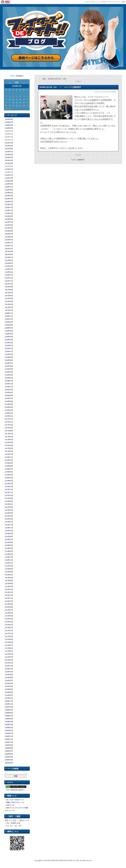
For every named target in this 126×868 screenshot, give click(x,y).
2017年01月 (9, 451)
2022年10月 (9, 249)
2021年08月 (9, 290)
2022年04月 (9, 266)
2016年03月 (9, 481)
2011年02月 (9, 660)
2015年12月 (9, 489)
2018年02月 (9, 413)
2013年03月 (9, 586)
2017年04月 (9, 442)
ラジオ (92, 2)
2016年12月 (9, 454)
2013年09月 (9, 569)
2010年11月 (9, 669)
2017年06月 (9, 437)
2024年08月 (9, 184)
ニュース (98, 2)
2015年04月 (9, 513)
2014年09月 (9, 534)
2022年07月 (9, 257)
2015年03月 (9, 516)
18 (13, 102)
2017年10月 (9, 425)
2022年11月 (9, 246)
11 (13, 99)
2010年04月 (9, 689)
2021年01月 (9, 310)
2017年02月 (9, 448)
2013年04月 (9, 584)
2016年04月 (9, 478)
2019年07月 (9, 363)
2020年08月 (9, 325)
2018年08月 (9, 395)
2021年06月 (9, 296)
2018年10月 (9, 390)
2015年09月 (9, 498)
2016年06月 (9, 472)
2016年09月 (9, 463)
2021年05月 (9, 299)
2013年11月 (9, 563)
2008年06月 (9, 754)
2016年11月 (9, 457)
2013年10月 (9, 566)
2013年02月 (9, 589)
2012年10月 (9, 601)
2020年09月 (9, 322)
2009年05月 (9, 722)
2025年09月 (9, 146)
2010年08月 (9, 678)
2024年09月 (9, 181)
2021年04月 (9, 301)
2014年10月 (9, 531)
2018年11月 (9, 387)
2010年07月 (9, 680)
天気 (104, 2)
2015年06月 (9, 507)
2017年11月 (9, 422)
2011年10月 (9, 636)
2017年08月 (9, 431)
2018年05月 (9, 404)
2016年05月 (9, 475)
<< (76, 81)
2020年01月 (9, 346)
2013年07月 (9, 575)
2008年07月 (9, 751)
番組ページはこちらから (36, 58)
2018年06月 (9, 401)
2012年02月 (9, 625)
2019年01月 (9, 381)
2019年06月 (9, 366)
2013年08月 (9, 572)
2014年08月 (9, 537)
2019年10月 (9, 354)
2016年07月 (9, 469)
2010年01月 (9, 698)
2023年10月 (9, 213)
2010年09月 (9, 675)
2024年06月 (9, 190)
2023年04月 (9, 231)
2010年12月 (9, 666)
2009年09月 (9, 710)
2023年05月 (9, 228)
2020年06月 (9, 331)
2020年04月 (9, 337)
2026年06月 (9, 119)
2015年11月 (9, 492)
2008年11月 (9, 739)
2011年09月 (9, 639)
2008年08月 (9, 748)
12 (17, 99)
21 (24, 102)
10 (10, 99)
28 (24, 105)
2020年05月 (9, 334)
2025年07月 (9, 152)
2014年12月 (9, 525)
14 (24, 99)
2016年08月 (9, 466)
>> (81, 81)
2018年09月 (9, 393)
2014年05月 (9, 545)
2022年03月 (9, 269)
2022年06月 (9, 260)
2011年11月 (9, 633)
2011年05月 (9, 651)
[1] (78, 81)
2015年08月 (9, 501)
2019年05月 (9, 369)
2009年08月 (9, 713)
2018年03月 (9, 410)
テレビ (86, 2)
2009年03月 (9, 727)
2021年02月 (9, 307)
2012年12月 (9, 595)
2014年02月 (9, 554)
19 (17, 102)
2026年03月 (9, 128)
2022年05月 (9, 263)
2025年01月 (9, 169)
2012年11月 (9, 598)
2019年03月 (9, 375)
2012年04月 (9, 619)
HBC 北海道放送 (6, 2)
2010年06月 (9, 683)
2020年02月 (9, 343)
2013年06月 (9, 578)
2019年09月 (9, 357)
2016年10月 (9, 460)
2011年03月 (9, 657)
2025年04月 (9, 160)
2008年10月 (9, 742)
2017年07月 (9, 434)
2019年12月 (9, 348)
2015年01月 (9, 522)
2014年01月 (9, 557)
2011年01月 (9, 663)
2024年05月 (9, 193)
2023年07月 (9, 222)
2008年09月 (9, 745)
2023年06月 (9, 225)
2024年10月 (9, 178)
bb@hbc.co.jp (16, 823)
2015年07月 (9, 504)
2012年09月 (9, 604)
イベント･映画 (120, 2)
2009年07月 (9, 716)
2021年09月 (9, 287)
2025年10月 (9, 143)
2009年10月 (9, 707)
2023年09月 (9, 216)
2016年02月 (9, 484)
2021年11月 (9, 281)
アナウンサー (110, 2)
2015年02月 (9, 519)
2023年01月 (9, 240)
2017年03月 (9, 445)
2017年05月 (9, 440)
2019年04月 (9, 372)
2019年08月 (9, 360)
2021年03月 (9, 304)
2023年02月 (9, 237)
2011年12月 (9, 631)
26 (17, 105)
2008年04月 (9, 760)
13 (20, 99)
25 (13, 105)
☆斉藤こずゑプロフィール (15, 802)
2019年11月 (9, 351)
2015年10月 (9, 495)
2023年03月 (9, 234)
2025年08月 (9, 149)
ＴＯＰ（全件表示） (17, 76)
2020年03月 (9, 340)
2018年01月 (9, 416)
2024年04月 (9, 196)
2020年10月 (9, 319)
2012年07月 (9, 610)
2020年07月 (9, 328)
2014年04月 (9, 548)
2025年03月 (9, 163)
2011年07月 (9, 645)
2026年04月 (9, 125)
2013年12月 (9, 560)
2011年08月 (9, 642)
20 (20, 102)
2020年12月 (9, 313)
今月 (17, 82)
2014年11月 (9, 528)
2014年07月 (9, 539)
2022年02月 (9, 272)
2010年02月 (9, 695)
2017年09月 (9, 428)
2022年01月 (9, 275)
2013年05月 (9, 581)
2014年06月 (9, 542)
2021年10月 (9, 284)
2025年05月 (9, 157)
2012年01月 (9, 628)
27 (20, 105)
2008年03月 (9, 763)
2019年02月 (9, 378)
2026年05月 (9, 122)
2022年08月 (9, 254)
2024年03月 (9, 199)
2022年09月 (9, 251)
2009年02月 (9, 730)
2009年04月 (9, 725)
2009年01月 (9, 733)
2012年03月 (9, 622)
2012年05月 (9, 616)
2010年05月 (9, 686)
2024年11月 (9, 175)
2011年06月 (9, 648)
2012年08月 (9, 607)
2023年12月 (9, 207)
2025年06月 (9, 155)
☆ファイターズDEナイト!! (15, 800)
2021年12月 (9, 278)
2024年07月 (9, 187)
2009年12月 (9, 701)
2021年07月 (9, 293)
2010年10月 (9, 672)
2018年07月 (9, 398)
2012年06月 (9, 613)
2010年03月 (9, 692)
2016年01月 (9, 487)
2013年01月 (9, 592)
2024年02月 (9, 202)
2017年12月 (9, 419)
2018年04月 (9, 407)
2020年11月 (9, 316)
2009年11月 (9, 704)
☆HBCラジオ (10, 805)
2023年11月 (9, 210)
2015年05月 (9, 510)
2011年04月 (9, 654)
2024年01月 (9, 204)
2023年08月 (9, 219)
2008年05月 (9, 757)
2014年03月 (9, 551)
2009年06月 (9, 719)
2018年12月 (9, 384)
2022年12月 (9, 243)
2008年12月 (9, 736)
